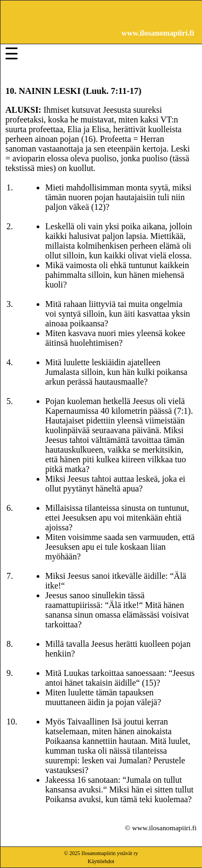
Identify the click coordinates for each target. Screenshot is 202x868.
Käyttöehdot (101, 861)
